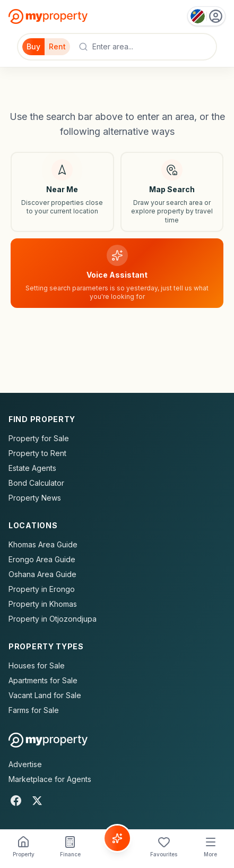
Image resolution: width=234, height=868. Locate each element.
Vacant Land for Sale (45, 695)
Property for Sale (39, 438)
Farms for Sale (34, 710)
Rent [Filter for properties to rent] (57, 46)
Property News (35, 498)
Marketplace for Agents (50, 779)
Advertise (25, 764)
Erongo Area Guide (42, 559)
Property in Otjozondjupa (53, 619)
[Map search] (172, 192)
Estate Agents (32, 468)
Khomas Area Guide (43, 544)
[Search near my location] (62, 192)
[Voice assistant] (117, 273)
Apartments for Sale (43, 680)
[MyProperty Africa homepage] (48, 740)
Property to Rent (37, 453)
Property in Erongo (42, 589)
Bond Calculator (36, 483)
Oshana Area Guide (42, 574)
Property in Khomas (43, 604)
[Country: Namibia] (206, 16)
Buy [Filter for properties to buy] (33, 46)
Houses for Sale (37, 665)
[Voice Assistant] (117, 838)
